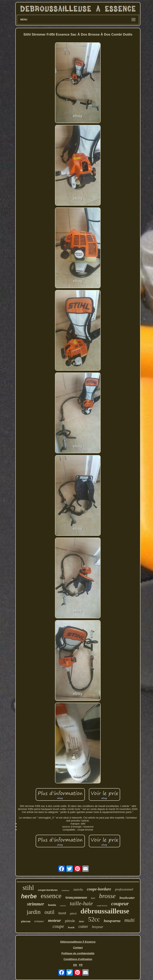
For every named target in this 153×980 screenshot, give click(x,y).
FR (81, 965)
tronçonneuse (76, 897)
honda (52, 905)
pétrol (73, 914)
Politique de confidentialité (78, 953)
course (63, 905)
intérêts (78, 890)
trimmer (39, 921)
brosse (107, 896)
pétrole (70, 921)
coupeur (120, 904)
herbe (29, 896)
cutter (83, 926)
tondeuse (65, 890)
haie (93, 898)
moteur (54, 920)
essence (51, 896)
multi (130, 920)
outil (50, 912)
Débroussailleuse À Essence (78, 942)
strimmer (36, 904)
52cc (94, 919)
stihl (28, 888)
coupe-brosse (102, 906)
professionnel (124, 889)
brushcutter (127, 898)
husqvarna (112, 921)
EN (75, 965)
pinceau (26, 921)
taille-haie (81, 903)
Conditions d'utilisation (78, 959)
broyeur (98, 927)
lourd (62, 913)
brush (71, 927)
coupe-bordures (48, 890)
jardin (34, 912)
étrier (82, 921)
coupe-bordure (99, 889)
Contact (78, 948)
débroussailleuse (105, 911)
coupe (58, 926)
